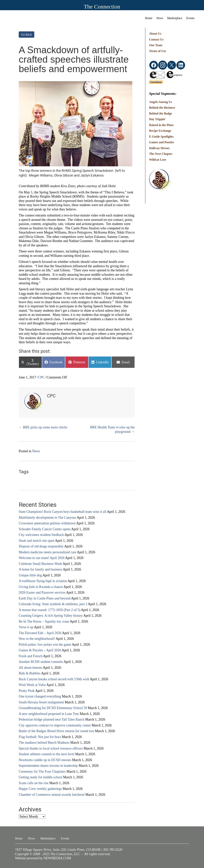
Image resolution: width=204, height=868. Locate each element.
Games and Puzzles (162, 142)
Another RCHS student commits (41, 662)
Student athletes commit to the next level (47, 754)
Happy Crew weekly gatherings (40, 789)
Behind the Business (162, 108)
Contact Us (156, 39)
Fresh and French (31, 656)
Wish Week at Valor (32, 685)
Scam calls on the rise (34, 783)
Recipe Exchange (160, 131)
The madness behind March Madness (44, 743)
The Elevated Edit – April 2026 (40, 633)
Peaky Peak (27, 691)
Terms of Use (158, 51)
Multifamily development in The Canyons (47, 518)
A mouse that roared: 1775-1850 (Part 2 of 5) (49, 610)
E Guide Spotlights (161, 137)
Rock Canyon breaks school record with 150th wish (54, 679)
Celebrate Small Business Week (40, 564)
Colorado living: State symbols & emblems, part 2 (53, 604)
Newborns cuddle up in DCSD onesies (45, 760)
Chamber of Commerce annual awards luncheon (52, 795)
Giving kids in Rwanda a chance (41, 587)
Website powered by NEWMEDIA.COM (43, 858)
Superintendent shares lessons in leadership (48, 766)
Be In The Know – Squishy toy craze (44, 621)
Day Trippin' (157, 119)
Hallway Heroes (159, 148)
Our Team (156, 45)
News (36, 451)
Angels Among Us (161, 102)
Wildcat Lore (158, 160)
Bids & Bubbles (30, 673)
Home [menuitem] (149, 18)
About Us (155, 34)
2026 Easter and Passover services (42, 592)
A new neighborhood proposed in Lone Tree (49, 714)
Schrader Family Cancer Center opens (45, 529)
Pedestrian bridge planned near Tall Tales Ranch (52, 719)
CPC (41, 377)
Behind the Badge (161, 113)
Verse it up (26, 627)
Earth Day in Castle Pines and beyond (45, 598)
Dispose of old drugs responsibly (41, 546)
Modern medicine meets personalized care (47, 552)
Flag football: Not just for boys (40, 737)
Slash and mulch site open (37, 541)
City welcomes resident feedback (41, 535)
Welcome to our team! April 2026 (42, 558)
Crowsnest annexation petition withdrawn (47, 523)
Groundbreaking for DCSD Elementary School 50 (53, 708)
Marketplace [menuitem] (175, 18)
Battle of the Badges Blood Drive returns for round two (56, 731)
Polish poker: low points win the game (45, 645)
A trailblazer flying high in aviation (43, 581)
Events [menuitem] (190, 18)
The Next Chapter (161, 154)
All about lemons (30, 668)
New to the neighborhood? (37, 639)
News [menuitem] (160, 18)
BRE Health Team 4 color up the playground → (113, 429)
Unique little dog (30, 575)
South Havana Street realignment (41, 702)
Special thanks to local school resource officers (51, 748)
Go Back (26, 35)
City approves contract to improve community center (55, 725)
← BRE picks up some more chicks (43, 427)
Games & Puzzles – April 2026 (40, 650)
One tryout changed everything (40, 696)
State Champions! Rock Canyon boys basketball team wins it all (62, 512)
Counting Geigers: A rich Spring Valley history (51, 616)
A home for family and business (40, 569)
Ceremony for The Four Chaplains (42, 771)
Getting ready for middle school (40, 777)
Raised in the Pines (161, 125)
